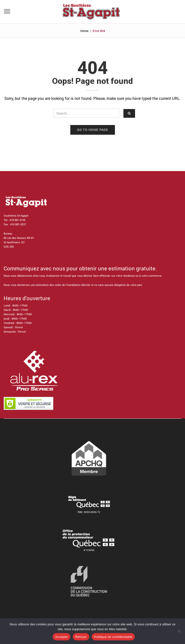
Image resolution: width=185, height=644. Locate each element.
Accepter (61, 637)
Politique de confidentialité (113, 637)
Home (84, 31)
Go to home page (93, 130)
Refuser (81, 637)
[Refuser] (179, 631)
